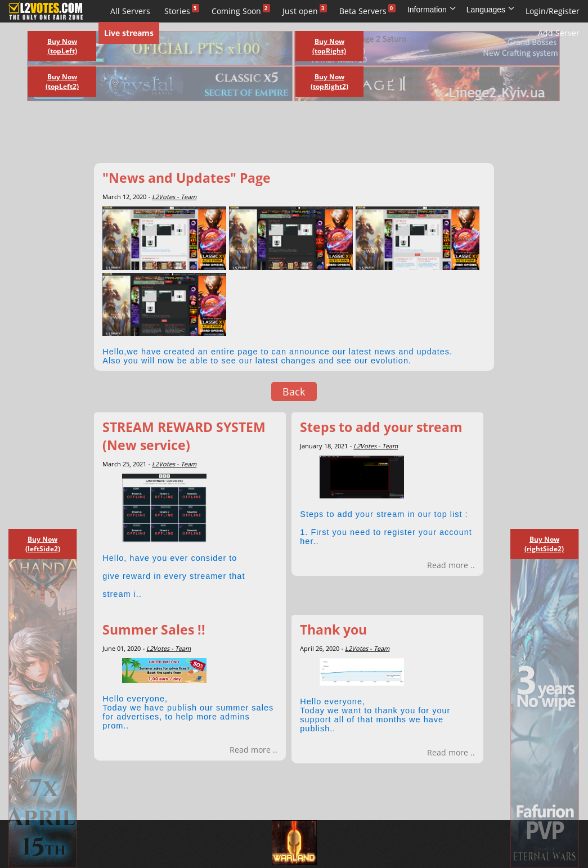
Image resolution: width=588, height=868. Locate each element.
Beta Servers (363, 11)
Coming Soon (236, 11)
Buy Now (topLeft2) (62, 82)
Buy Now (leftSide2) (43, 544)
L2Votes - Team (174, 197)
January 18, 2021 (324, 446)
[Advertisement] (281, 135)
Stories (177, 11)
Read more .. (451, 565)
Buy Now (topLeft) (62, 46)
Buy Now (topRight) (329, 46)
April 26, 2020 (320, 648)
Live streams (129, 33)
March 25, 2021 (124, 464)
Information (432, 10)
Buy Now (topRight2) (329, 82)
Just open (300, 11)
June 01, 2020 (122, 648)
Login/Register (553, 11)
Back (294, 392)
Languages (491, 10)
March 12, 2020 (124, 197)
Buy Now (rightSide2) (544, 544)
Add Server (559, 33)
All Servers (130, 11)
